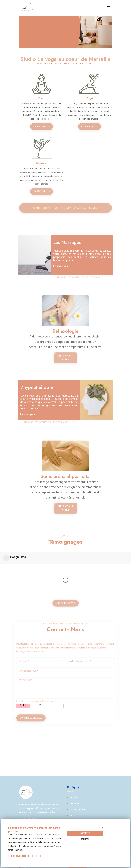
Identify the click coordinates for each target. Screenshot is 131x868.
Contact (72, 780)
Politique (24, 814)
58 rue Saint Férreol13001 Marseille (30, 779)
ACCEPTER (85, 833)
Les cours (73, 756)
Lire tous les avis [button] (66, 614)
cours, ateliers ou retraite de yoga (70, 694)
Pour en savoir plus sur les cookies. (25, 856)
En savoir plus (42, 126)
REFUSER (85, 839)
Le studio (73, 774)
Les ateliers (74, 762)
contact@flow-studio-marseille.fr (32, 701)
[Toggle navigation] (109, 8)
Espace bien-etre (76, 768)
